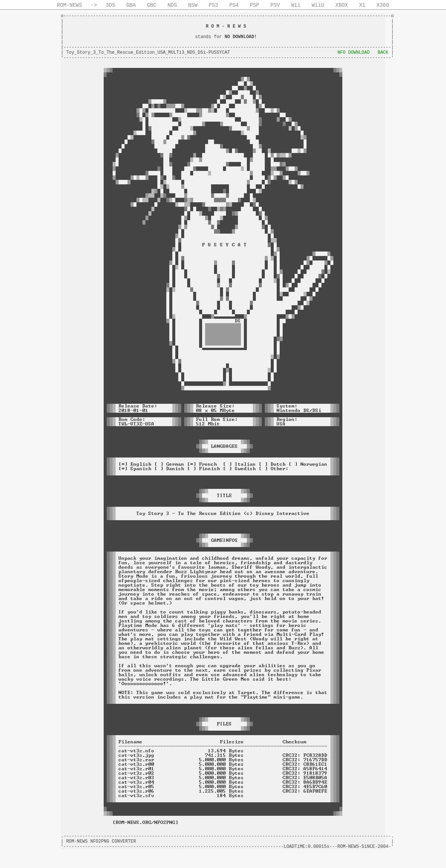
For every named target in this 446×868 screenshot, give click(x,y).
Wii (296, 5)
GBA (131, 5)
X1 (362, 5)
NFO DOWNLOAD (354, 53)
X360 (383, 5)
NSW (193, 5)
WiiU (318, 5)
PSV (275, 5)
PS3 (213, 5)
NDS (172, 5)
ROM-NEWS (70, 5)
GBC (152, 5)
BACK (383, 53)
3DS (111, 5)
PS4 (234, 5)
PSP (255, 5)
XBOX (342, 5)
